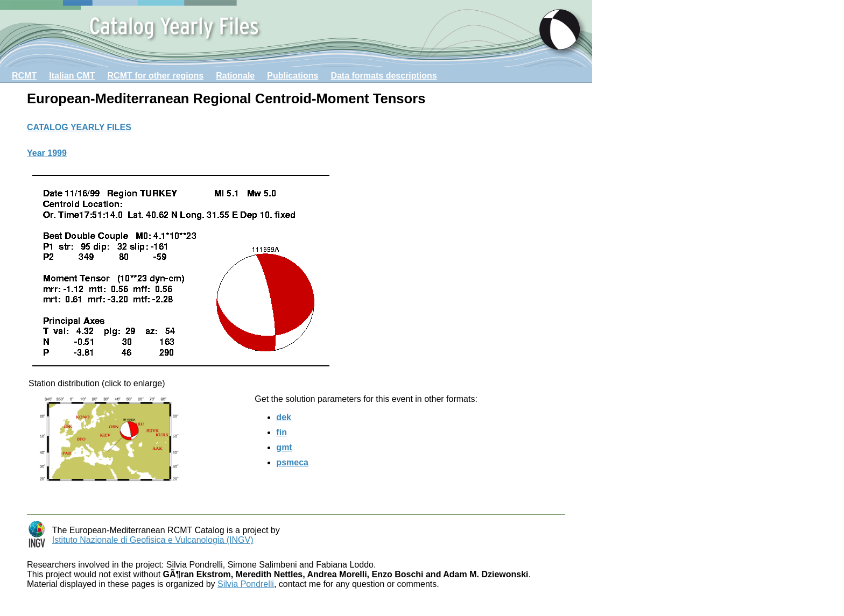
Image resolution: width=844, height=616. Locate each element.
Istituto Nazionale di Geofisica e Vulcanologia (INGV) (153, 540)
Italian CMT (72, 76)
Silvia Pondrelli (246, 584)
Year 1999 (47, 153)
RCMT (24, 76)
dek (284, 417)
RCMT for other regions (156, 76)
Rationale (235, 76)
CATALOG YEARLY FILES (79, 127)
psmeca (292, 462)
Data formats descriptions (384, 76)
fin (282, 432)
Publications (293, 76)
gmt (284, 447)
